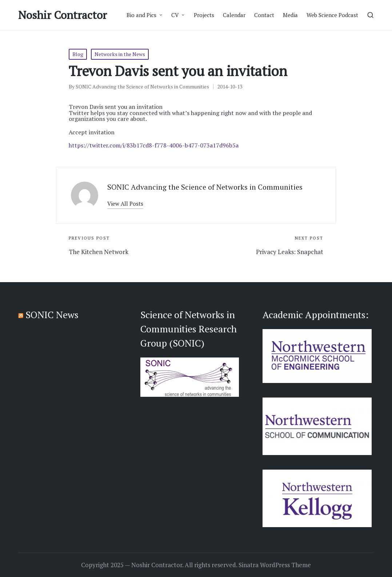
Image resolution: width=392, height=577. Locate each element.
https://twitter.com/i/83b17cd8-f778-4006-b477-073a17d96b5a (154, 145)
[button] (125, 204)
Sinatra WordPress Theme (275, 565)
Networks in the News (120, 54)
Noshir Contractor (63, 15)
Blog (78, 54)
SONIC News (52, 315)
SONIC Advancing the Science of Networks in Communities (205, 187)
